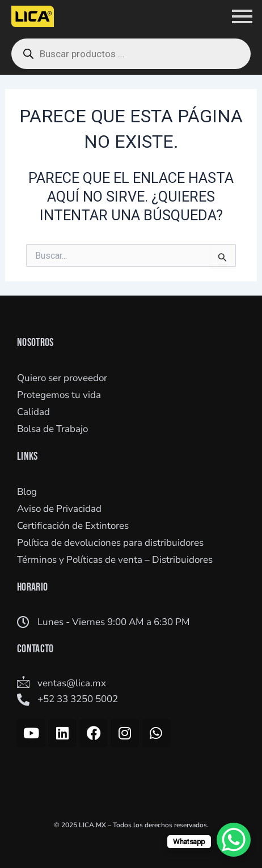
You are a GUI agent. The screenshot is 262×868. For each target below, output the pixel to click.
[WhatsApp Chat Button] (234, 840)
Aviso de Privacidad (59, 509)
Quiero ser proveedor (62, 378)
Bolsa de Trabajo (52, 429)
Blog (27, 492)
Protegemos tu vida (59, 395)
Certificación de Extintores (73, 526)
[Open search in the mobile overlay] (131, 54)
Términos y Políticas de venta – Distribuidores (115, 560)
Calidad (33, 412)
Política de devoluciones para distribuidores (110, 543)
